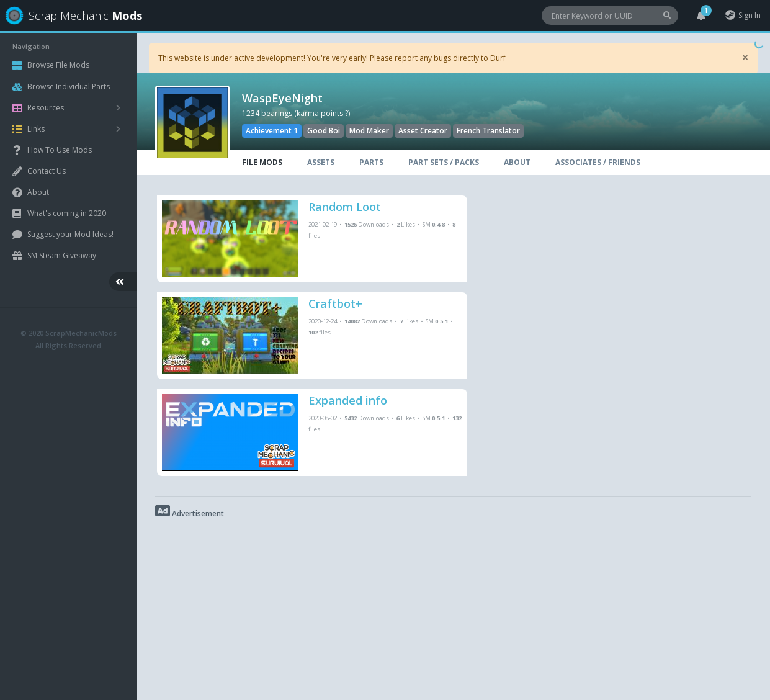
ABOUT (517, 162)
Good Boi (324, 131)
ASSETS (321, 162)
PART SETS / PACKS (444, 162)
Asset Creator (423, 131)
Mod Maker (369, 131)
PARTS (371, 162)
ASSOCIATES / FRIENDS (598, 162)
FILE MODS (262, 162)
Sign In (742, 15)
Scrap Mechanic (70, 16)
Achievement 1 (272, 131)
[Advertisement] (453, 607)
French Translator (488, 131)
